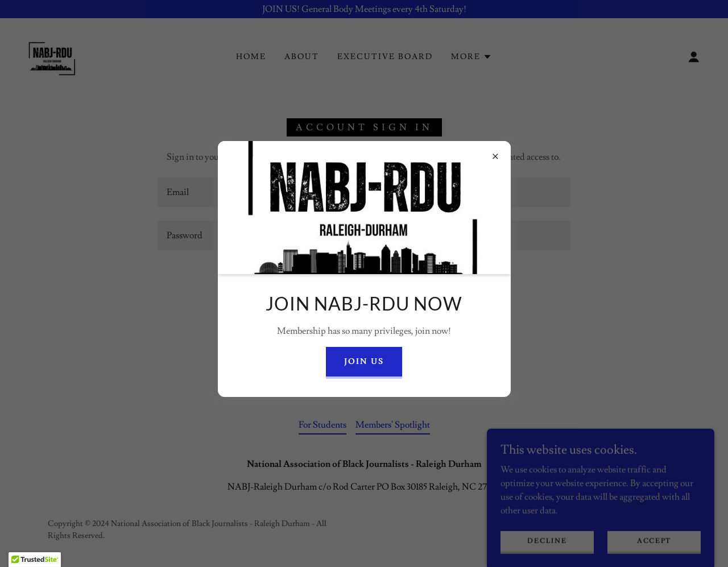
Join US (364, 362)
